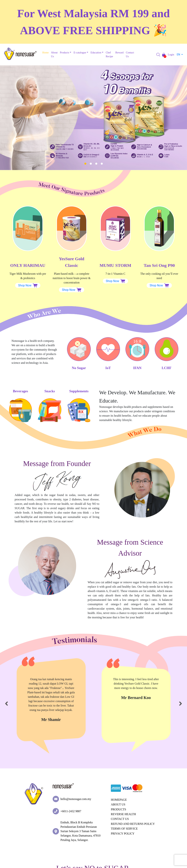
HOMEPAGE (119, 800)
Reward (120, 52)
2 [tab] (91, 164)
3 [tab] (96, 164)
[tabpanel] (93, 118)
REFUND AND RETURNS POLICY (133, 824)
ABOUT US (118, 804)
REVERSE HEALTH (123, 814)
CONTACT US (120, 819)
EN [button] (179, 55)
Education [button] (96, 52)
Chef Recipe (109, 55)
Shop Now (28, 285)
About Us (54, 55)
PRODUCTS (119, 809)
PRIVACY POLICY (123, 834)
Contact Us (130, 55)
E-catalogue (80, 52)
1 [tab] (85, 164)
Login (171, 55)
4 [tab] (102, 164)
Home (45, 52)
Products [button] (64, 52)
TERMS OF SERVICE (124, 829)
